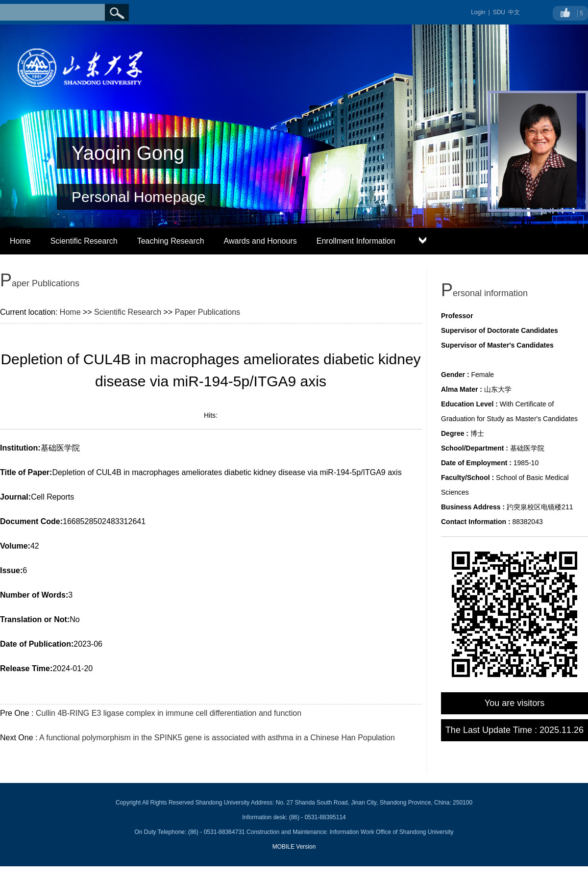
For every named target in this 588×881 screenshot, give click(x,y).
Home (20, 241)
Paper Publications (208, 312)
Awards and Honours (260, 241)
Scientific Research (84, 241)
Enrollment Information (356, 241)
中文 (514, 12)
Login (478, 12)
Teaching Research (171, 241)
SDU (499, 12)
